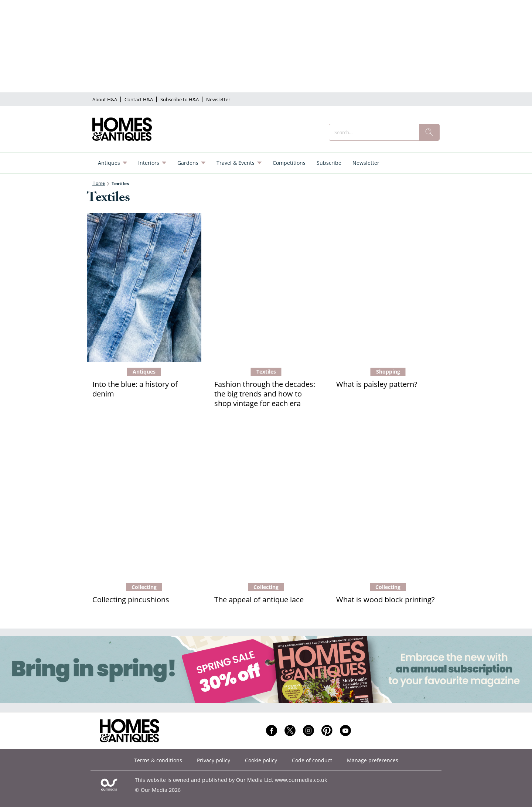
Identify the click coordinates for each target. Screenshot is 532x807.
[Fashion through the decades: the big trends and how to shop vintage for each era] (266, 288)
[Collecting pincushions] (144, 503)
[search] (429, 132)
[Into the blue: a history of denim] (144, 288)
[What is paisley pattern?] (388, 288)
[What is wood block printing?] (388, 503)
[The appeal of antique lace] (266, 503)
